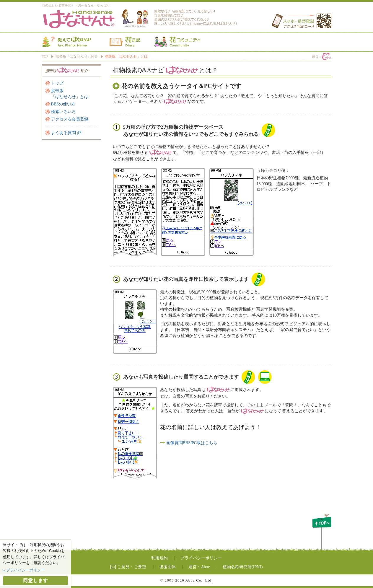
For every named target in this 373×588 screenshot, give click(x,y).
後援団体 (167, 567)
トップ (57, 83)
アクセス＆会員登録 (70, 119)
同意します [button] (36, 580)
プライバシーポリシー (201, 558)
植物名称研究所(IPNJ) (243, 567)
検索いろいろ (63, 112)
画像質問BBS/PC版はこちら (192, 443)
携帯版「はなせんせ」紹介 (77, 57)
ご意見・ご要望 (128, 567)
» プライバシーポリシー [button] (24, 570)
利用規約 (159, 558)
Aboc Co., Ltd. (199, 580)
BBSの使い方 (63, 104)
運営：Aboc (199, 567)
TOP (45, 57)
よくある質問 (63, 133)
